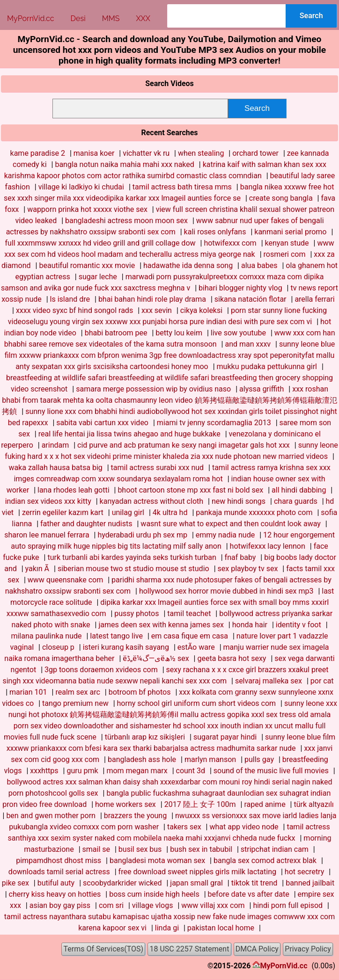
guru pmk (82, 771)
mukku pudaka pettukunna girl (267, 367)
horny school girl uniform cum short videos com (197, 703)
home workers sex (125, 804)
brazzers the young (135, 816)
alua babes (259, 265)
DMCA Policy (257, 949)
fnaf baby (240, 557)
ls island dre (70, 299)
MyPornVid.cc (284, 966)
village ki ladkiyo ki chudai (81, 187)
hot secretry (304, 872)
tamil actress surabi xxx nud (157, 468)
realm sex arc (77, 692)
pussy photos (136, 613)
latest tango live (116, 636)
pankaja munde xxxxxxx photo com (254, 512)
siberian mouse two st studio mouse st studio (133, 569)
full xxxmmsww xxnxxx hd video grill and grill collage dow (100, 243)
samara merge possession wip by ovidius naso (153, 389)
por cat (322, 681)
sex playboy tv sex (248, 569)
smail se (96, 849)
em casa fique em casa (190, 636)
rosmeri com (285, 254)
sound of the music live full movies (271, 771)
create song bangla (281, 198)
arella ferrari (314, 299)
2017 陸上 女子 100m (200, 804)
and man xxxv (248, 344)
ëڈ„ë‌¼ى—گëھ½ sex (156, 658)
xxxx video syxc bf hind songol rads (74, 310)
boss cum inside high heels (154, 894)
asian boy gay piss (60, 905)
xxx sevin (157, 310)
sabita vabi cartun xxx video (102, 423)
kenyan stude (287, 243)
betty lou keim (179, 333)
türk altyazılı (313, 804)
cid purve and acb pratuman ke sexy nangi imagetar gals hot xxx (184, 445)
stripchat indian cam (275, 849)
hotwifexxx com (230, 243)
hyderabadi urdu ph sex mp (142, 535)
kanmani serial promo (290, 232)
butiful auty (56, 883)
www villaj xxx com (213, 905)
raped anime (265, 804)
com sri (111, 905)
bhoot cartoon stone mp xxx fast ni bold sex (190, 490)
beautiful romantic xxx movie (87, 265)
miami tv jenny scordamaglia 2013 (214, 423)
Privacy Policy (308, 949)
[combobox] (226, 16)
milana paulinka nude (46, 636)
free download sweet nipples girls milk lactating (197, 872)
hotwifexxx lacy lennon (268, 546)
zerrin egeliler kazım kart (63, 512)
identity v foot (298, 625)
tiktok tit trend (254, 883)
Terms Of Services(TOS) (103, 949)
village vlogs (153, 905)
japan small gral (196, 883)
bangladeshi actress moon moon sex (126, 221)
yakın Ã (37, 569)
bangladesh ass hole (142, 759)
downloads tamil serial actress (59, 872)
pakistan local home (221, 928)
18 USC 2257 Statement (190, 949)
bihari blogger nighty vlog (240, 288)
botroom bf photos (140, 692)
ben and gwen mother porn (51, 816)
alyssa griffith (262, 389)
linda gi (167, 928)
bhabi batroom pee (116, 333)
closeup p (58, 647)
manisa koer (94, 153)
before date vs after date (249, 894)
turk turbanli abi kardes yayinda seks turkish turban (132, 557)
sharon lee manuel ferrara (47, 535)
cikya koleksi (201, 310)
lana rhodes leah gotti (74, 490)
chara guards (296, 501)
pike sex (15, 883)
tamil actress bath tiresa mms (182, 187)
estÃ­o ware (196, 647)
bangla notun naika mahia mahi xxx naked (124, 164)
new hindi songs (239, 501)
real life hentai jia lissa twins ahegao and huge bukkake (129, 434)
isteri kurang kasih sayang (126, 647)
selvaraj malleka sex (269, 681)
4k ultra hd (170, 512)
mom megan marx (137, 771)
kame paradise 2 (38, 153)
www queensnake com (66, 580)
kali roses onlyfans (215, 232)
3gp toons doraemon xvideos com (101, 670)
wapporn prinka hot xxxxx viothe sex (87, 209)
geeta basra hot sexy (232, 658)
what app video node (244, 827)
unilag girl (128, 512)
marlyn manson (210, 759)
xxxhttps (44, 771)
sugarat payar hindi (225, 737)
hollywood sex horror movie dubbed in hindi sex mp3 (226, 591)
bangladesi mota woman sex (157, 860)
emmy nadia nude (225, 535)
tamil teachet (189, 613)
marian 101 (28, 692)
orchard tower (255, 153)
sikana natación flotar (251, 299)
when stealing (201, 153)
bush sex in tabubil (201, 849)
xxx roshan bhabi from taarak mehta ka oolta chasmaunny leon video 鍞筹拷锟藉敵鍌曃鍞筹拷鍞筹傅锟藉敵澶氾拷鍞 (169, 400)
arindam (55, 445)
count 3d (191, 771)
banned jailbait (310, 883)
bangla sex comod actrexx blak (265, 860)
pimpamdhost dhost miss (59, 860)
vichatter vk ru (146, 153)
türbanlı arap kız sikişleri (145, 737)
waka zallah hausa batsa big (55, 468)
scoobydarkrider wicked (122, 883)
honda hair (250, 625)
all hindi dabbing (299, 490)
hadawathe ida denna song (188, 265)
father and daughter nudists (86, 524)
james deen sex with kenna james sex (161, 625)
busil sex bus (140, 849)
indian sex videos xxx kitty (48, 501)
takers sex (184, 827)
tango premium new (75, 703)
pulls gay (259, 759)
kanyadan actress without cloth (151, 501)
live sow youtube (238, 333)
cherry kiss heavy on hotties (55, 894)
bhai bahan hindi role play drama (152, 299)
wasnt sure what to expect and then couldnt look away (230, 524)
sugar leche (98, 277)
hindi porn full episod (288, 905)
